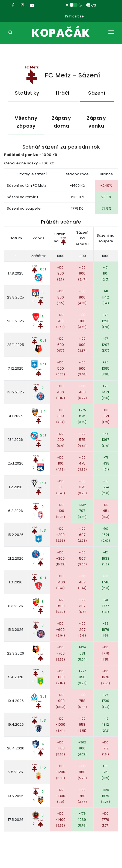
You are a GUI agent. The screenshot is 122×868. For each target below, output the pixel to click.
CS (91, 5)
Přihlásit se (75, 16)
